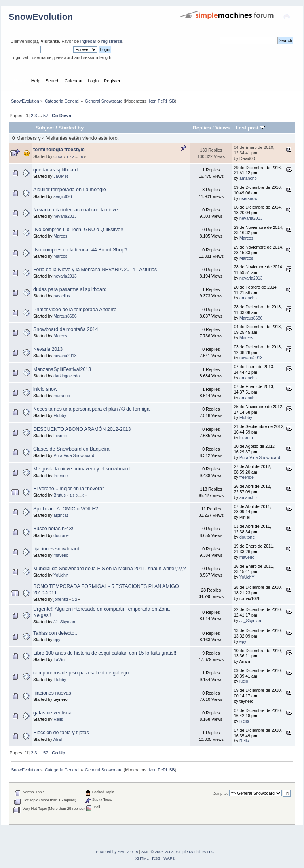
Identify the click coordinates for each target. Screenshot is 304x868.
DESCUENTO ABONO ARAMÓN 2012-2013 (82, 429)
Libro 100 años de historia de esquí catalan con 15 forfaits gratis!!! (105, 653)
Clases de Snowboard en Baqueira (71, 449)
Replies (201, 128)
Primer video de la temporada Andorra (75, 310)
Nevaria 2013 (48, 349)
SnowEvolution (41, 17)
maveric (61, 555)
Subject (45, 128)
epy (57, 640)
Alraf (58, 739)
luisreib (60, 436)
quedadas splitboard (55, 170)
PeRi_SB (166, 101)
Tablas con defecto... (56, 633)
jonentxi (61, 599)
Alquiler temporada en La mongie (70, 190)
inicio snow (45, 389)
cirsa (58, 156)
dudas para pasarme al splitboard (70, 289)
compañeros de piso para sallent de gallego (81, 673)
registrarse (112, 41)
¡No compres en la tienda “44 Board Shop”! (80, 250)
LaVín (59, 659)
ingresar (88, 41)
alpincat (61, 515)
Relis (58, 719)
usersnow (248, 198)
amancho (248, 178)
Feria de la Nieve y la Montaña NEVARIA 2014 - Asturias (95, 270)
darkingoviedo (66, 376)
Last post (250, 128)
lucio (244, 681)
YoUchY (61, 575)
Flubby (60, 415)
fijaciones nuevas (52, 693)
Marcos (60, 236)
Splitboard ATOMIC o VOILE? (66, 509)
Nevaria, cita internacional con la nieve (75, 210)
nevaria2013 (65, 216)
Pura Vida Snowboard (74, 455)
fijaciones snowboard (56, 549)
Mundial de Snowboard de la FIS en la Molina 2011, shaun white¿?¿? (109, 569)
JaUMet (61, 176)
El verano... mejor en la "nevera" (69, 489)
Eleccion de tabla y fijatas (61, 733)
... (41, 116)
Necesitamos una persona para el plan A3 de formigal (92, 409)
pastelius (62, 296)
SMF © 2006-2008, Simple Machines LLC (178, 852)
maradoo (62, 396)
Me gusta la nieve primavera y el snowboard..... (85, 469)
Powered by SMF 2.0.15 (117, 852)
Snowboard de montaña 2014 (66, 329)
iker (152, 101)
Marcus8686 (65, 316)
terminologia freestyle (59, 150)
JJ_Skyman (64, 622)
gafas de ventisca (52, 713)
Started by (71, 128)
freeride (61, 476)
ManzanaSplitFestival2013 (62, 369)
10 (81, 157)
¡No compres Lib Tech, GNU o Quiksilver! (78, 230)
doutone (61, 535)
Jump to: (221, 793)
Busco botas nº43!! (54, 529)
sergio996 (63, 196)
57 (46, 116)
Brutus (60, 495)
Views (223, 128)
